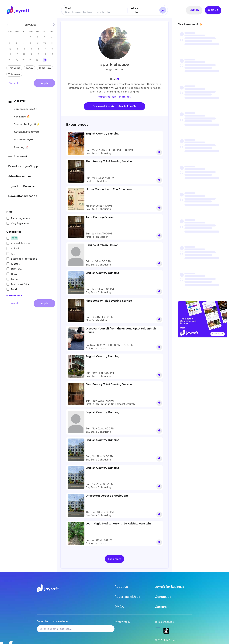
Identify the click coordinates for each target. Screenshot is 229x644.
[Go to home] (20, 10)
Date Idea (14, 269)
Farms (12, 279)
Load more (114, 559)
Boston (135, 12)
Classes (13, 264)
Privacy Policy (122, 622)
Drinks (12, 274)
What (68, 8)
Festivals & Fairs (18, 284)
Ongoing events (18, 223)
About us (121, 587)
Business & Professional (22, 259)
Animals (13, 248)
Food (12, 289)
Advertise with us (127, 597)
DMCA (119, 607)
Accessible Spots (18, 243)
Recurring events (18, 218)
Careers (161, 607)
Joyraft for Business (169, 587)
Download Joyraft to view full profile (114, 106)
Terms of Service (164, 622)
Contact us (163, 597)
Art (10, 254)
